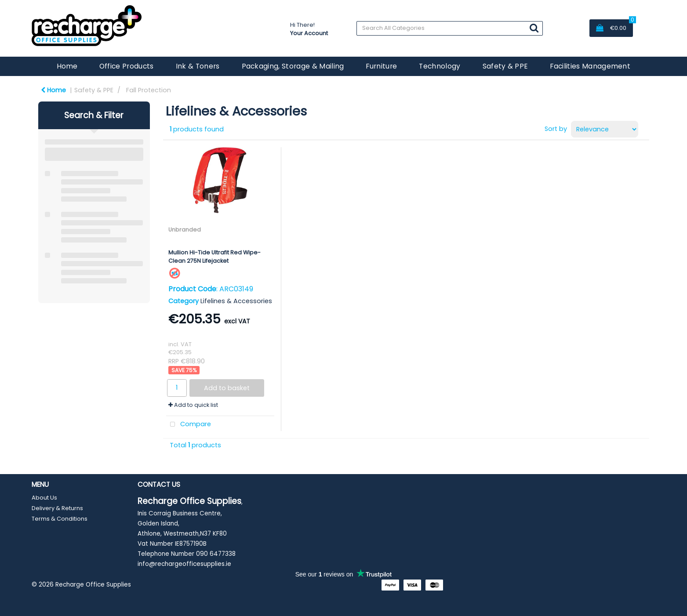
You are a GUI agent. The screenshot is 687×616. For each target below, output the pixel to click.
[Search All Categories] (449, 28)
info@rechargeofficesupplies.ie (184, 564)
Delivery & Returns (57, 508)
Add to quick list (193, 405)
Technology (440, 66)
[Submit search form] (534, 28)
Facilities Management (590, 66)
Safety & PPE (505, 66)
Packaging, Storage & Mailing (293, 66)
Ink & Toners (198, 66)
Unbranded (185, 230)
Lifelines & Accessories (236, 301)
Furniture (381, 66)
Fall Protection (149, 90)
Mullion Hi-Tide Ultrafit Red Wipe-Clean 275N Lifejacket (214, 257)
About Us (44, 498)
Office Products (127, 66)
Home (67, 66)
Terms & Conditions (60, 519)
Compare (189, 425)
